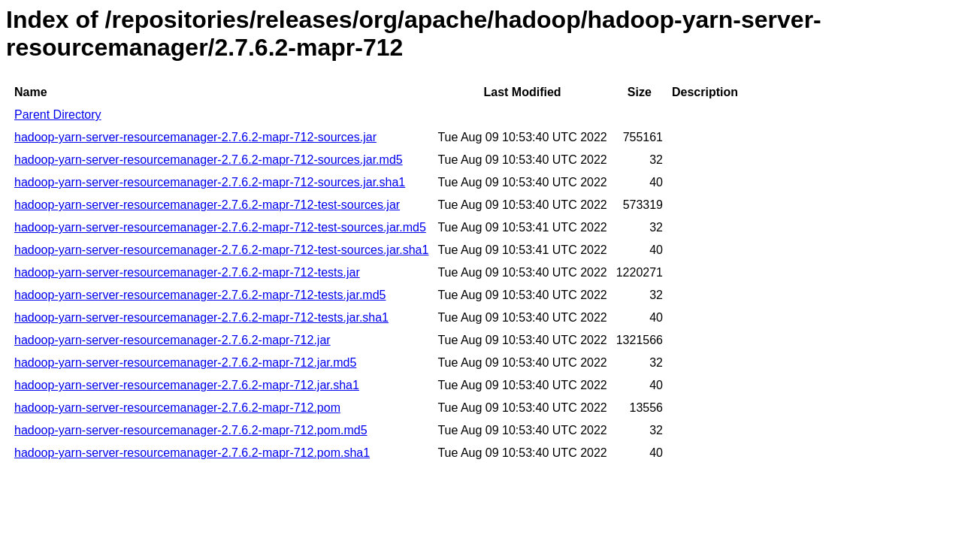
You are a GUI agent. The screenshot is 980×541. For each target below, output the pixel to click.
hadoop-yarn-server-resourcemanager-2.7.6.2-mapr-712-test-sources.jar (207, 205)
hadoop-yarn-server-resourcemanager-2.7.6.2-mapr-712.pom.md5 (191, 430)
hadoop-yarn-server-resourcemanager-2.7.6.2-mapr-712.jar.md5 (185, 363)
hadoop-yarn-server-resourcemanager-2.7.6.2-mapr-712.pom (177, 408)
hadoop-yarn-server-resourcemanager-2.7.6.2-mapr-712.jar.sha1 (187, 385)
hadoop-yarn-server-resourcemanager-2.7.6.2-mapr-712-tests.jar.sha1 (201, 317)
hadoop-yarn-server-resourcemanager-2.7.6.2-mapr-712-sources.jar (195, 137)
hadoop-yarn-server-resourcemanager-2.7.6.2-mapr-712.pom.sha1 (192, 453)
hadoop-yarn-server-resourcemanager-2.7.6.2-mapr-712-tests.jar (187, 272)
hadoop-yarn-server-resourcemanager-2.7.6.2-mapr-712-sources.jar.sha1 (210, 182)
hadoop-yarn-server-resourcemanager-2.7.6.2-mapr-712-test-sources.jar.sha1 (221, 250)
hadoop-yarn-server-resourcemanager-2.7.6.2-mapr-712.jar (172, 340)
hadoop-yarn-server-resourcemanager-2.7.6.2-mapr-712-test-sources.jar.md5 (220, 227)
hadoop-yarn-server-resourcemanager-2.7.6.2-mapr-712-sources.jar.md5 (209, 160)
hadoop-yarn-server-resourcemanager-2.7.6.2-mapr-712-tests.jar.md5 (200, 295)
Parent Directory (58, 115)
